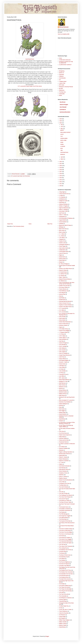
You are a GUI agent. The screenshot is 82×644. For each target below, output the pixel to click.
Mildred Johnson (63, 394)
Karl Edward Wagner (64, 360)
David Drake (62, 260)
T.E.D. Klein (62, 482)
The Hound (62, 536)
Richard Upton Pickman (65, 454)
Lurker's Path (62, 83)
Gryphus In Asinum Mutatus (65, 305)
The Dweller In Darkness (65, 509)
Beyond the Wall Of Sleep (65, 225)
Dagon (61, 255)
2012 (61, 182)
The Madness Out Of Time (65, 550)
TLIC (62, 136)
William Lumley (63, 624)
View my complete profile (64, 34)
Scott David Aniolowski (64, 466)
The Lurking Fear (63, 548)
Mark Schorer (62, 385)
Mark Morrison (62, 383)
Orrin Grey (62, 431)
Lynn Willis (62, 376)
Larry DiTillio (62, 367)
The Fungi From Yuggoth (65, 516)
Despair (61, 262)
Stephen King (62, 478)
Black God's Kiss (63, 229)
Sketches (61, 475)
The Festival (62, 512)
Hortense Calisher (63, 325)
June (62, 127)
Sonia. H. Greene (63, 477)
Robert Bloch (62, 455)
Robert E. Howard (63, 457)
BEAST (62, 130)
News (60, 407)
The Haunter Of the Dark (65, 521)
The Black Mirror (63, 485)
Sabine (61, 464)
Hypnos (61, 327)
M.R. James (62, 378)
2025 (61, 119)
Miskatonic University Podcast (66, 87)
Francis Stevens (63, 289)
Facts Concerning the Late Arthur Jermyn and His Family (67, 283)
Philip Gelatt (62, 437)
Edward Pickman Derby (65, 279)
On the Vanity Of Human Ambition (67, 428)
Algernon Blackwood (64, 208)
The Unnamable (63, 596)
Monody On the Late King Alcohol (67, 397)
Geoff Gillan (62, 298)
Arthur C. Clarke (63, 215)
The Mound (62, 553)
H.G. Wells (62, 310)
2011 (61, 184)
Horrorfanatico (62, 78)
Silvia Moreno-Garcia (64, 469)
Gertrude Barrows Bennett (65, 301)
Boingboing (62, 71)
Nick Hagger (62, 411)
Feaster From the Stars (64, 286)
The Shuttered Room (64, 577)
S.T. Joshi (61, 462)
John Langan (62, 352)
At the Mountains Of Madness (66, 218)
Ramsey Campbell (63, 448)
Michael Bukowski (64, 27)
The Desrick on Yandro (64, 500)
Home (30, 224)
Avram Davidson (63, 222)
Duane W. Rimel (63, 270)
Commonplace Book (64, 252)
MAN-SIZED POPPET (66, 132)
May (62, 129)
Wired (60, 95)
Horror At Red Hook (64, 324)
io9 (60, 80)
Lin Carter (61, 369)
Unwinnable (62, 94)
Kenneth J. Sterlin (63, 362)
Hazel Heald (20, 176)
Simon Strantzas (63, 471)
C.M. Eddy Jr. (62, 238)
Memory (61, 388)
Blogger (47, 636)
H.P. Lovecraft (14, 176)
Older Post (50, 224)
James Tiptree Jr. (63, 338)
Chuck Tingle (62, 246)
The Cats (61, 492)
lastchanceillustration (65, 112)
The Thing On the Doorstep (65, 591)
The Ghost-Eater (63, 519)
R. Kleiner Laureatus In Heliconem (67, 444)
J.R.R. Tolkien (62, 336)
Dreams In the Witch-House (65, 269)
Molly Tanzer (62, 395)
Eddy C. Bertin (62, 277)
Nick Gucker (62, 409)
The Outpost (62, 558)
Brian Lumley (62, 232)
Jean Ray (61, 341)
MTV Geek (62, 85)
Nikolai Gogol (62, 412)
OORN (62, 144)
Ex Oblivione (62, 281)
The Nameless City (63, 557)
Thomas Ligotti (63, 600)
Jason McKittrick (63, 339)
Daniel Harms (62, 257)
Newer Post (10, 224)
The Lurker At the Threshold (66, 546)
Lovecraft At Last (63, 374)
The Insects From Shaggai (65, 539)
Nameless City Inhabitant (65, 402)
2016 (61, 174)
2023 (61, 123)
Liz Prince (61, 373)
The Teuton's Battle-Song (65, 586)
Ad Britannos (62, 199)
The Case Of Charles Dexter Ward (67, 489)
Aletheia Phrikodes (63, 204)
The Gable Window (64, 518)
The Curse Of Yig (63, 499)
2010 (61, 186)
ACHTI (62, 134)
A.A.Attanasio (62, 197)
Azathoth (61, 224)
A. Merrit (61, 196)
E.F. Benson (62, 276)
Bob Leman (62, 231)
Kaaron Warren (63, 359)
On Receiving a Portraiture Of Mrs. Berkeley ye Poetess (67, 423)
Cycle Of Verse (63, 253)
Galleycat (61, 76)
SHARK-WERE (64, 138)
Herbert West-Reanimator (65, 322)
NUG (62, 148)
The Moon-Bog (63, 552)
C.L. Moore (62, 236)
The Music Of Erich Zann (65, 555)
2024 (61, 121)
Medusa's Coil (62, 387)
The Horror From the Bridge (65, 532)
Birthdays (61, 227)
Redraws (61, 450)
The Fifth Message (63, 514)
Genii (60, 296)
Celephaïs (61, 239)
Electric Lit (61, 73)
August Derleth (63, 220)
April (62, 157)
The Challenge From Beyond (66, 495)
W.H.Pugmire (62, 618)
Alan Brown (63, 102)
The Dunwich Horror (64, 507)
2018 (61, 170)
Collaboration (62, 250)
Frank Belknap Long (64, 291)
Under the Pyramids (64, 613)
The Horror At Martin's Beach (66, 529)
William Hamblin (63, 622)
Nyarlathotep (62, 419)
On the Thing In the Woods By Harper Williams (66, 426)
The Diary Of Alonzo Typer (65, 502)
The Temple (62, 584)
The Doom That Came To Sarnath (67, 504)
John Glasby (62, 348)
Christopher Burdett (64, 245)
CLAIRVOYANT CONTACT (65, 65)
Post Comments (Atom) (19, 226)
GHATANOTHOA (64, 152)
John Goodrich (62, 350)
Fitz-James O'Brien (64, 287)
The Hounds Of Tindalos (65, 538)
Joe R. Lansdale (63, 346)
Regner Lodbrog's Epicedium (66, 452)
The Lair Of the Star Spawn (65, 543)
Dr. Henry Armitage (63, 264)
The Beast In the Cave (64, 483)
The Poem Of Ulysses (64, 564)
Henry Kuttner (62, 320)
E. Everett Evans (63, 272)
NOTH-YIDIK (63, 140)
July (62, 125)
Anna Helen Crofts (63, 211)
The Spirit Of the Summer (65, 579)
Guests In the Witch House (65, 307)
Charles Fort (62, 241)
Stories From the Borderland (66, 480)
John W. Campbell (63, 353)
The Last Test (62, 544)
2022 (61, 162)
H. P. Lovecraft (62, 308)
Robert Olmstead (63, 459)
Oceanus (61, 421)
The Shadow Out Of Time (65, 570)
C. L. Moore (62, 234)
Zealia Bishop (62, 627)
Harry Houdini (62, 317)
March (62, 159)
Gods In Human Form (64, 303)
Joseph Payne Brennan (65, 355)
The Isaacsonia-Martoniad (65, 541)
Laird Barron (63, 110)
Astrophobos (62, 217)
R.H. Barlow (62, 447)
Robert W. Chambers (64, 461)
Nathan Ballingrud (63, 404)
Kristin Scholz (62, 364)
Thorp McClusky (63, 601)
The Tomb (61, 593)
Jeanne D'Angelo (64, 105)
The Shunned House (64, 576)
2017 (61, 172)
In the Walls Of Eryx (64, 329)
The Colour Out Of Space (65, 497)
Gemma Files (62, 294)
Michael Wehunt (63, 390)
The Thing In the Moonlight (65, 589)
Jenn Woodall (63, 107)
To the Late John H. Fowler (65, 610)
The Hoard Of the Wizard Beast (66, 526)
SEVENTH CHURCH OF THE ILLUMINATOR (66, 62)
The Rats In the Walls (64, 566)
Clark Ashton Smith (64, 248)
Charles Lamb (62, 243)
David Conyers (63, 259)
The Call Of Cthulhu (64, 487)
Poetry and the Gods (64, 440)
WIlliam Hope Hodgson (64, 620)
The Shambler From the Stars (66, 574)
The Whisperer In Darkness (65, 598)
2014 (61, 178)
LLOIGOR (63, 146)
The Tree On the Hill (64, 594)
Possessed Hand (63, 442)
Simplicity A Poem (63, 473)
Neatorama (62, 90)
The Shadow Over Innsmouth (66, 572)
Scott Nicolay (62, 468)
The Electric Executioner (65, 510)
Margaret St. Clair (63, 381)
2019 (61, 168)
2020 (61, 166)
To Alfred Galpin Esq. (64, 606)
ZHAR (62, 142)
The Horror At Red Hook (65, 530)
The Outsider (62, 560)
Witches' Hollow (63, 625)
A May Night (62, 192)
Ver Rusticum (62, 615)
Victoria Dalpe (62, 617)
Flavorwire (61, 75)
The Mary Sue (62, 92)
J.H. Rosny (62, 334)
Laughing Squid (63, 81)
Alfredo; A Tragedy (63, 206)
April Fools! (62, 213)
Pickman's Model (63, 438)
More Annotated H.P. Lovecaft (66, 400)
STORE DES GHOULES (65, 60)
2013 (61, 180)
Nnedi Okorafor (63, 414)
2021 (61, 164)
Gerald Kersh (62, 300)
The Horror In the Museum (65, 534)
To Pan (61, 608)
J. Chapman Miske (63, 332)
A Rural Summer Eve (64, 194)
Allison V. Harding (63, 210)
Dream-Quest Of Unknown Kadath (67, 266)
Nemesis (61, 405)
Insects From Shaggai (64, 331)
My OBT (61, 89)
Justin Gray (62, 357)
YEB (61, 150)
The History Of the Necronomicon (67, 523)
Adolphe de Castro (63, 201)
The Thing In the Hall (64, 587)
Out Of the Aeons (26, 176)
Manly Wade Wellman (64, 380)
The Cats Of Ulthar (63, 493)
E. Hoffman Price (63, 274)
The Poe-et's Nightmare (65, 562)
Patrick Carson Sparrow (65, 435)
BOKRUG (63, 155)
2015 (61, 176)
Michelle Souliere (63, 392)
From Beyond (62, 293)
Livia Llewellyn (62, 371)
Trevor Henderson (63, 611)
